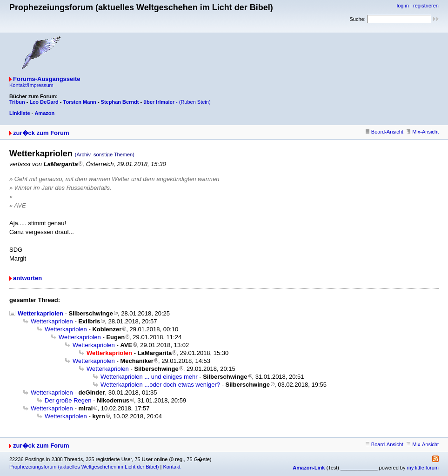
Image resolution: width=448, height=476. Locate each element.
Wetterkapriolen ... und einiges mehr (149, 377)
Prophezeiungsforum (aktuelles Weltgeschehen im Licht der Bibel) (84, 467)
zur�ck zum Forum (41, 133)
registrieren (426, 6)
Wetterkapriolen (40, 313)
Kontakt (171, 467)
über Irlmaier (159, 102)
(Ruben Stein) (195, 102)
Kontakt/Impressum (31, 85)
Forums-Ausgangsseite (47, 79)
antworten (27, 278)
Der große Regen (68, 400)
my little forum (423, 468)
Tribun (17, 102)
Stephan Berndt (120, 102)
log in (403, 6)
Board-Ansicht (384, 132)
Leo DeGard (44, 102)
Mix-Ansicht (423, 132)
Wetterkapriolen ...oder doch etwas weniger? (160, 385)
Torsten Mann (80, 102)
